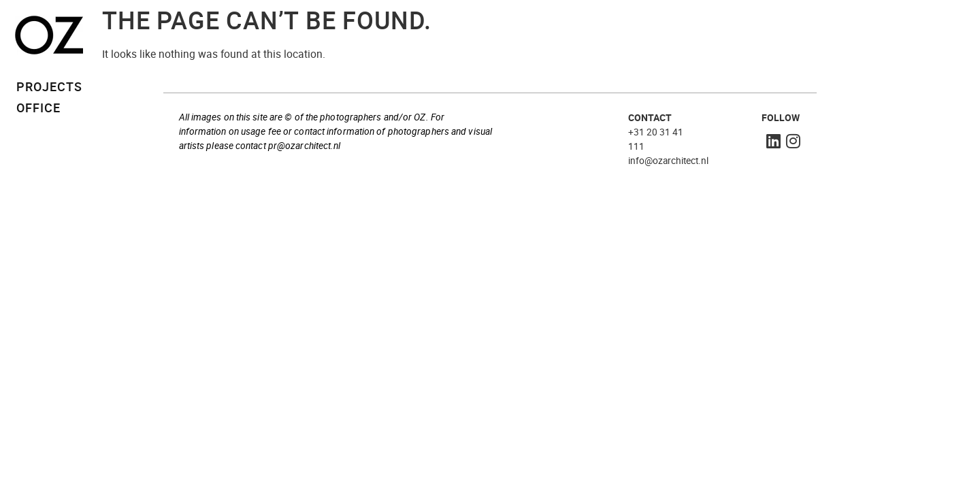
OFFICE (38, 108)
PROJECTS (49, 86)
